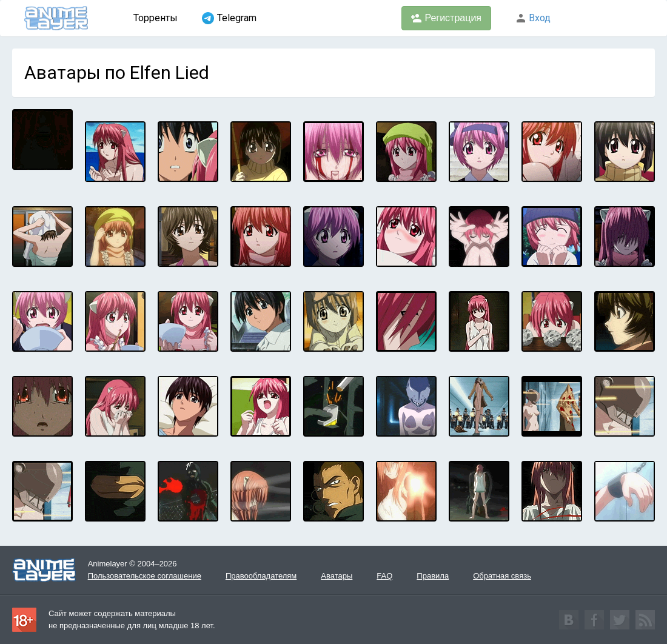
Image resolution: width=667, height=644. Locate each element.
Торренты (156, 18)
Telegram (229, 18)
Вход (533, 18)
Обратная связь (502, 576)
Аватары (337, 576)
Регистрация (446, 18)
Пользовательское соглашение (145, 576)
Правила (433, 576)
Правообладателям (261, 576)
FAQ (384, 576)
